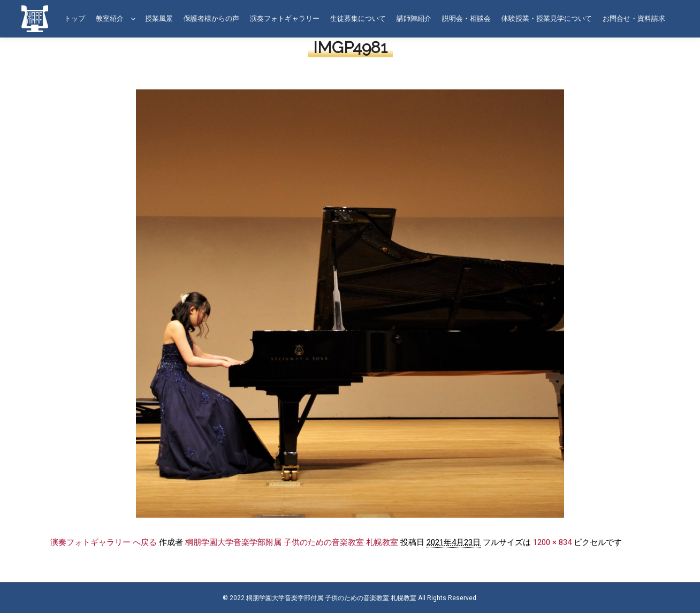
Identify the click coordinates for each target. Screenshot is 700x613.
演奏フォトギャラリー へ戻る (104, 542)
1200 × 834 (552, 542)
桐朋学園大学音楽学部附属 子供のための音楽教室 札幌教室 (292, 542)
